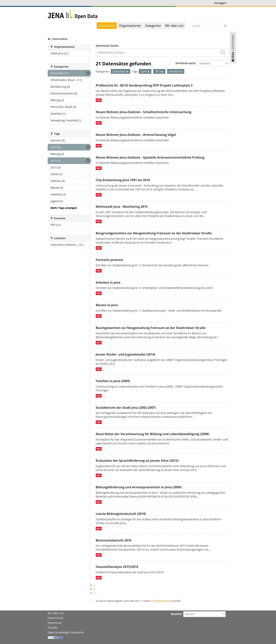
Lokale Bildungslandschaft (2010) (121, 514)
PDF (99, 100)
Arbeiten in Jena (108, 282)
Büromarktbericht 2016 (114, 540)
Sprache (176, 614)
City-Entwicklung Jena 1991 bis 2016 (123, 180)
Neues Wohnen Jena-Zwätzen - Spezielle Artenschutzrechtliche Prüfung (150, 157)
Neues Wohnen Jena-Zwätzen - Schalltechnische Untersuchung (144, 112)
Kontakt (53, 628)
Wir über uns (174, 26)
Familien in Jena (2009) (113, 381)
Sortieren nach (185, 63)
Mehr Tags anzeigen (64, 208)
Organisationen (130, 26)
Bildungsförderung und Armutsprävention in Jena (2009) (139, 487)
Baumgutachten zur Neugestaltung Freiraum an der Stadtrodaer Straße (151, 328)
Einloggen (221, 3)
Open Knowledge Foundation (66, 632)
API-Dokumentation (161, 601)
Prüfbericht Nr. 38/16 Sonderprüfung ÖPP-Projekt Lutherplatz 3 (144, 85)
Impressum (55, 623)
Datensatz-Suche (107, 46)
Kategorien (153, 26)
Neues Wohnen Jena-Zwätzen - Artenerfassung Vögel (136, 135)
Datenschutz (55, 618)
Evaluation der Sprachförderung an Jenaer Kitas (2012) (137, 461)
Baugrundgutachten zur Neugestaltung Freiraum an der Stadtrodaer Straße (154, 233)
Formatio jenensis (110, 260)
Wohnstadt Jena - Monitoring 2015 (122, 207)
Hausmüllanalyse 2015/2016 (117, 567)
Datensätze (107, 26)
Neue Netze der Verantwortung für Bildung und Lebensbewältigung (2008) (153, 434)
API (141, 601)
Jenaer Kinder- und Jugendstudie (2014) (126, 354)
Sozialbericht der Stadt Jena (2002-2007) (126, 408)
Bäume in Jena (107, 305)
